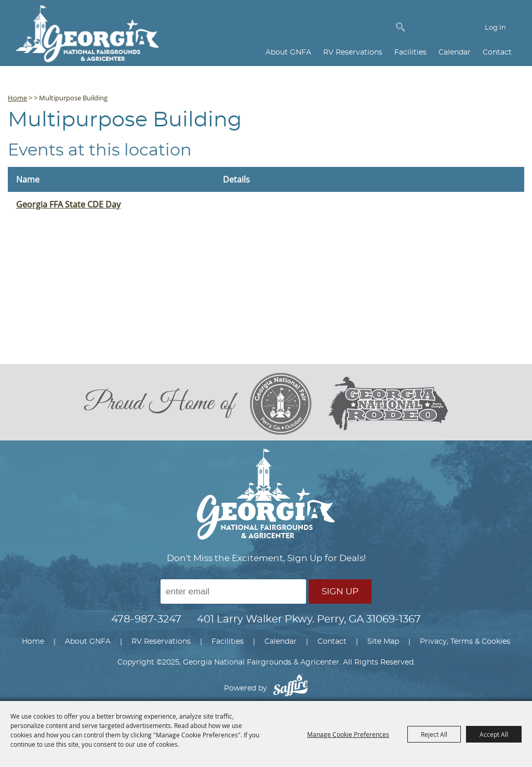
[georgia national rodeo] (388, 404)
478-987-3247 (146, 619)
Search (401, 27)
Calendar (455, 53)
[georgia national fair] (289, 404)
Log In (495, 28)
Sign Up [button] (340, 591)
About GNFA (288, 53)
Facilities (410, 53)
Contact (497, 53)
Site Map (383, 642)
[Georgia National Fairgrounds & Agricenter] (87, 35)
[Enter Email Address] (233, 591)
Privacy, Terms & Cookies (465, 642)
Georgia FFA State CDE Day (68, 204)
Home (17, 98)
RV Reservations (353, 53)
